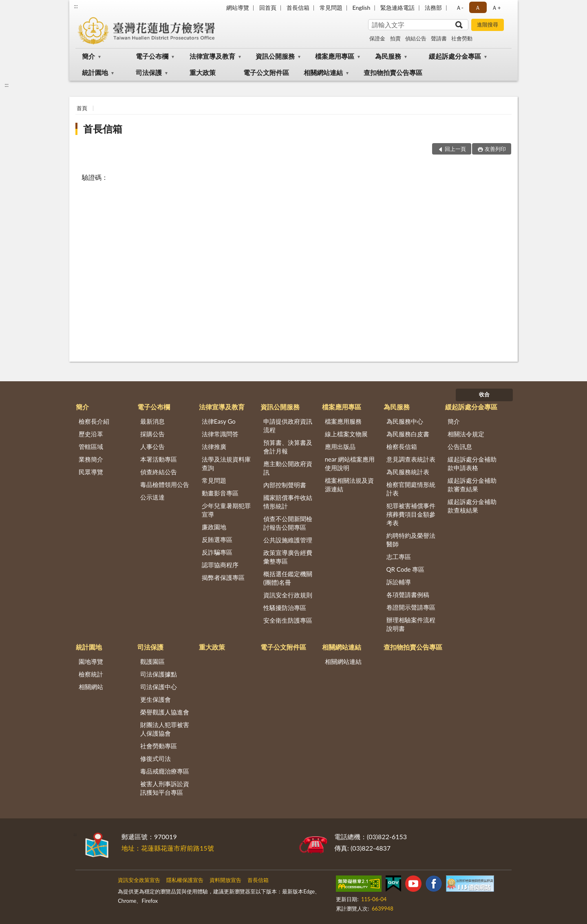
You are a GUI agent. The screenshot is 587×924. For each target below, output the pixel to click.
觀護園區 (152, 661)
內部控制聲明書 (285, 485)
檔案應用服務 (343, 421)
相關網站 (91, 687)
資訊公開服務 (275, 56)
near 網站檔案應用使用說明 (350, 463)
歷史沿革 (91, 434)
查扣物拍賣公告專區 (393, 72)
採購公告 (152, 434)
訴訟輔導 (399, 582)
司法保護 (149, 72)
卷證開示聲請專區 (411, 607)
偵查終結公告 (159, 472)
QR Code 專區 (406, 569)
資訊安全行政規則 (288, 595)
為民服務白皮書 (408, 434)
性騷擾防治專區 (285, 608)
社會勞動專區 (159, 746)
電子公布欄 (152, 56)
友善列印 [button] (495, 149)
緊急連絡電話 (397, 8)
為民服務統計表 (408, 472)
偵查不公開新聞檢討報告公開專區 (288, 523)
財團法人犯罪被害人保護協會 (165, 729)
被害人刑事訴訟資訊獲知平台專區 (165, 788)
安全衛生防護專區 (288, 620)
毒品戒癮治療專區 (165, 771)
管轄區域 (91, 447)
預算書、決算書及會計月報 (288, 447)
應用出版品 (340, 447)
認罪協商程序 (220, 565)
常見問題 (331, 8)
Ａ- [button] (460, 8)
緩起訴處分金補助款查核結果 (472, 506)
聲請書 (439, 38)
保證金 (377, 38)
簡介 (88, 56)
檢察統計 (91, 674)
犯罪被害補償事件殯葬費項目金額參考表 (411, 514)
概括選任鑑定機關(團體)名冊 (288, 578)
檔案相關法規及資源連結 (349, 485)
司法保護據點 (159, 674)
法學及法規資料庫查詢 (226, 463)
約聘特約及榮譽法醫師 (411, 540)
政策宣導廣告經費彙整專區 (288, 557)
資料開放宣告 (225, 880)
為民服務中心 (405, 421)
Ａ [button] (478, 8)
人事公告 (152, 447)
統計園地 (95, 72)
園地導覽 (91, 661)
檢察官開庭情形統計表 (411, 489)
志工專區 (399, 557)
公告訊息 (460, 447)
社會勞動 (462, 38)
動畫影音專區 (220, 493)
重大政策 (203, 72)
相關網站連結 (323, 72)
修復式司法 (156, 758)
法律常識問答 (220, 434)
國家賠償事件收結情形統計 (288, 502)
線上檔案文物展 (346, 434)
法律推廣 (214, 447)
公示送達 (152, 497)
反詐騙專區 (217, 552)
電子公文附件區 (266, 72)
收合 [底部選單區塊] (484, 394)
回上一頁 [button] (455, 149)
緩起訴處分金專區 (455, 56)
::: (76, 6)
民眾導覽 (91, 472)
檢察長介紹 (94, 421)
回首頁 (268, 8)
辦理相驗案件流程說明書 (411, 624)
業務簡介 (91, 459)
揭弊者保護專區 (223, 577)
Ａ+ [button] (496, 8)
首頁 (82, 108)
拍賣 (395, 38)
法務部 (433, 8)
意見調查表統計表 (411, 459)
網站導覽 (238, 8)
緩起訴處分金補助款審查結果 (472, 485)
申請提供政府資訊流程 (288, 426)
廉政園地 (214, 527)
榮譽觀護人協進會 (165, 712)
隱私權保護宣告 (185, 880)
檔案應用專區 (335, 56)
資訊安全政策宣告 (139, 880)
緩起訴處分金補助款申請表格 (472, 463)
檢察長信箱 (402, 447)
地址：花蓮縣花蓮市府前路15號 (168, 848)
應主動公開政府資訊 (288, 468)
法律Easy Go (219, 421)
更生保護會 (156, 699)
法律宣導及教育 (212, 56)
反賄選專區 (217, 539)
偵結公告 (416, 38)
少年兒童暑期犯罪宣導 (226, 510)
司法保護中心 (159, 687)
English (362, 8)
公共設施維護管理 (288, 540)
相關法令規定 (466, 434)
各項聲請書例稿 (408, 595)
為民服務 (388, 56)
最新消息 (152, 421)
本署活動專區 (159, 459)
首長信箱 (298, 8)
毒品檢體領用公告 (165, 484)
